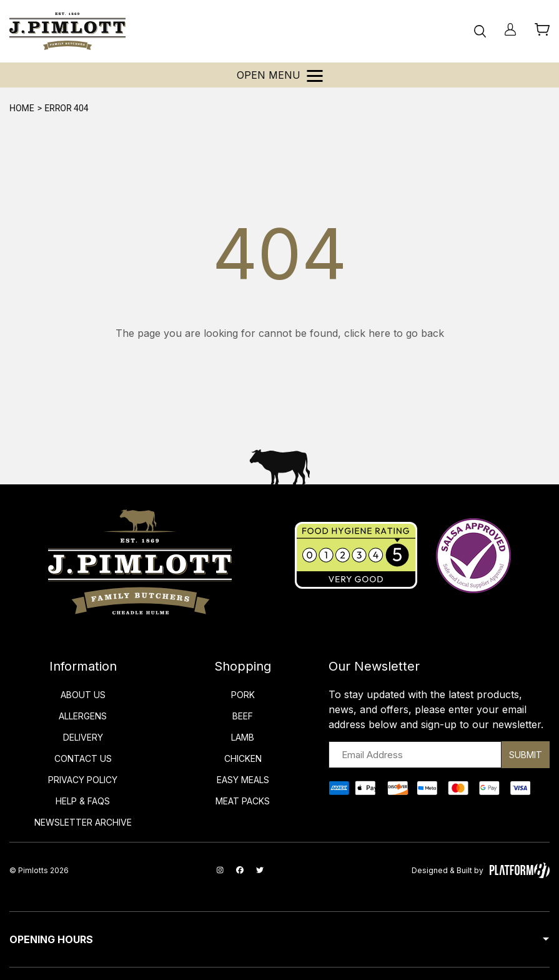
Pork (243, 695)
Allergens (83, 716)
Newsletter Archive (83, 822)
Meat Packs (243, 801)
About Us (83, 695)
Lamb (243, 737)
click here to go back (394, 333)
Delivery (83, 737)
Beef (243, 716)
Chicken (243, 758)
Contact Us (83, 758)
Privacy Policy (83, 780)
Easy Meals (243, 780)
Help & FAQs (83, 801)
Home (22, 108)
